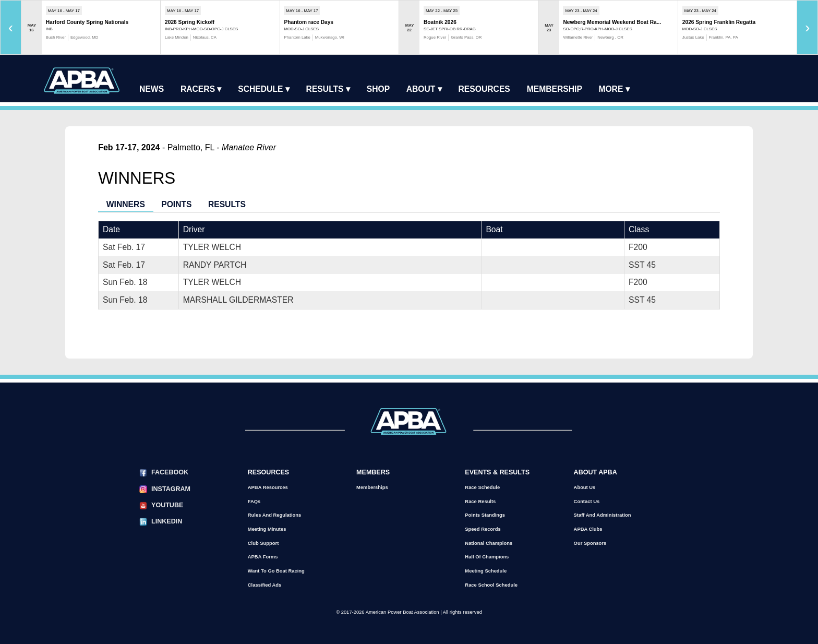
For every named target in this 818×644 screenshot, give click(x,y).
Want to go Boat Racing (276, 571)
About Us (585, 487)
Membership (555, 89)
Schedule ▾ (264, 89)
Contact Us (587, 501)
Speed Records (483, 529)
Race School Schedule (491, 585)
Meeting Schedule (486, 571)
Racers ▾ (201, 89)
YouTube (167, 505)
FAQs (254, 501)
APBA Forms (263, 557)
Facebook (170, 472)
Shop (378, 89)
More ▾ (614, 89)
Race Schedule (482, 487)
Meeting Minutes (267, 529)
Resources (484, 89)
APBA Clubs (588, 529)
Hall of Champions (487, 557)
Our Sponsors (590, 543)
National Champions (489, 543)
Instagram (171, 489)
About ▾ (424, 89)
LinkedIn (167, 521)
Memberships (372, 487)
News (152, 89)
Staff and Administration (603, 515)
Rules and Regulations (274, 515)
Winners (126, 204)
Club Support (263, 543)
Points (176, 204)
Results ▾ (328, 89)
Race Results (480, 501)
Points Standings (485, 515)
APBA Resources (268, 487)
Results (227, 204)
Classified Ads (264, 585)
